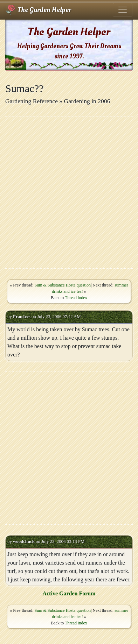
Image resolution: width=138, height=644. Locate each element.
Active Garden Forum (69, 593)
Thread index (76, 298)
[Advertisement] (69, 192)
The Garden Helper (38, 10)
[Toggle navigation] (123, 10)
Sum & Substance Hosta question (63, 285)
